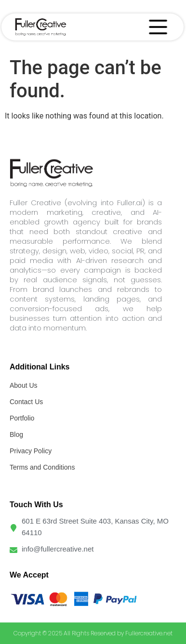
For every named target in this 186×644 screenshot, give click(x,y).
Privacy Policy (31, 451)
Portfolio (22, 418)
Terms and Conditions (42, 467)
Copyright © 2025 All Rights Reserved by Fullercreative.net (93, 633)
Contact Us (26, 402)
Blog (16, 434)
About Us (24, 385)
